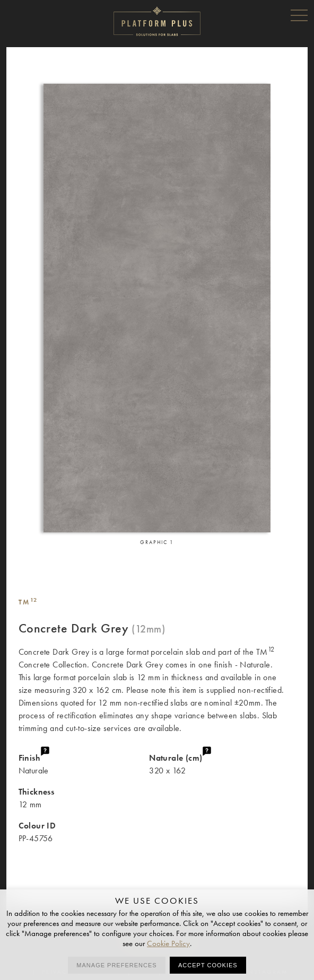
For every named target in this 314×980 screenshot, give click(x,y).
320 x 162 (222, 764)
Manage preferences (116, 965)
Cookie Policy (168, 943)
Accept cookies (208, 965)
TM (28, 602)
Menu (299, 15)
